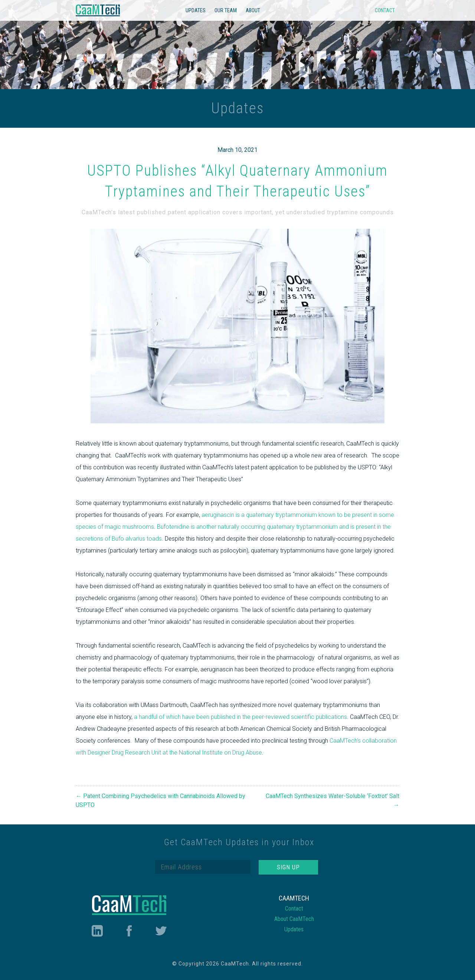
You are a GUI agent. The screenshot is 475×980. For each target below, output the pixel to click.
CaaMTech (98, 10)
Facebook (129, 931)
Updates (196, 10)
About (253, 10)
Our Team (226, 10)
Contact (385, 10)
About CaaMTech (294, 919)
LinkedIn (97, 931)
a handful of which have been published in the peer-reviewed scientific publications (240, 717)
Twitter (161, 931)
